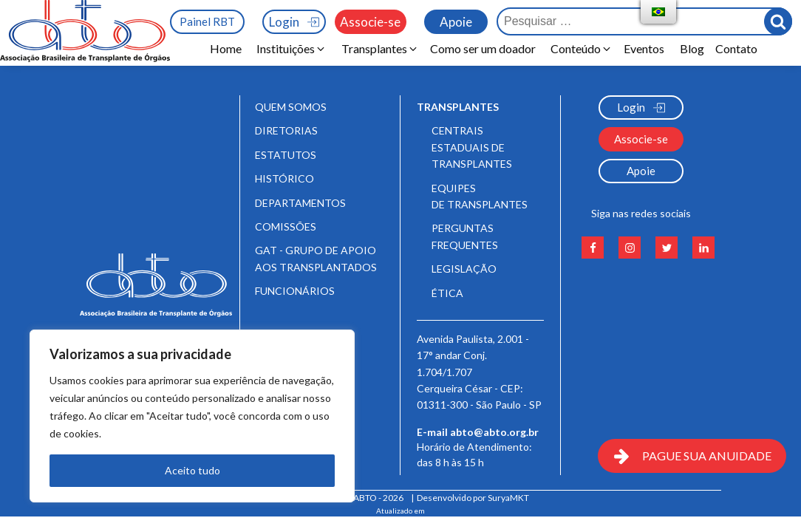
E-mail (478, 432)
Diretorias (286, 130)
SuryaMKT (508, 498)
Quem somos (291, 107)
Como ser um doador (483, 48)
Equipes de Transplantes (480, 196)
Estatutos (286, 155)
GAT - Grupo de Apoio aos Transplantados (316, 258)
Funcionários (295, 291)
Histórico (284, 178)
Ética (447, 293)
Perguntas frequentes (465, 236)
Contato (736, 48)
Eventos (646, 48)
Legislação (464, 269)
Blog (692, 48)
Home (226, 48)
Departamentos (300, 203)
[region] (192, 416)
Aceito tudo (192, 470)
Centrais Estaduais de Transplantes (472, 147)
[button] (292, 49)
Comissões (286, 226)
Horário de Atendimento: (476, 460)
